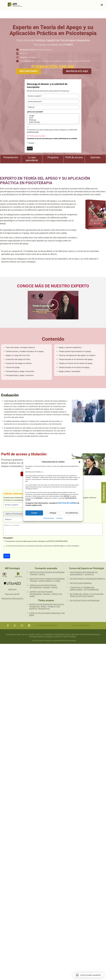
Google (53, 116)
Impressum (60, 518)
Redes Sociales (53, 122)
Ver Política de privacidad (36, 136)
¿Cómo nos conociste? (35, 112)
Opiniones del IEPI (12, 594)
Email (53, 118)
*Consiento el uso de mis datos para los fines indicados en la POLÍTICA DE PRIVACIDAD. (52, 131)
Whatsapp (53, 120)
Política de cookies (49, 518)
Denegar (53, 513)
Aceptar (34, 513)
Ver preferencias (72, 513)
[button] (79, 462)
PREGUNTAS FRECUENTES (12, 599)
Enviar (30, 148)
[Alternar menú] (102, 5)
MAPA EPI (12, 590)
